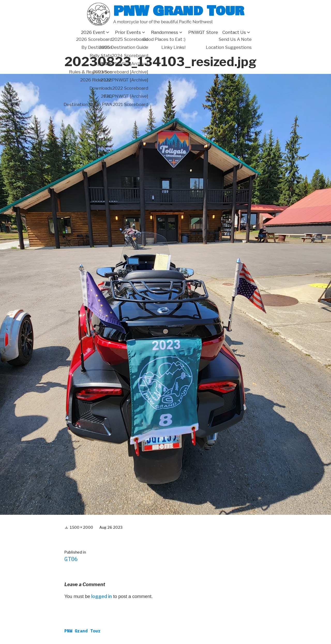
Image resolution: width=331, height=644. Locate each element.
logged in (101, 596)
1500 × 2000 (81, 527)
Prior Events (128, 32)
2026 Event (93, 32)
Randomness (165, 32)
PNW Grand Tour (179, 11)
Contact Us (234, 32)
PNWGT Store (203, 32)
